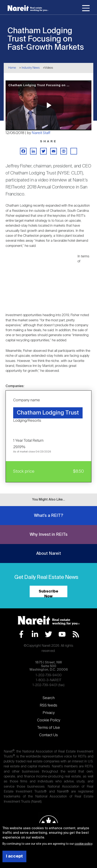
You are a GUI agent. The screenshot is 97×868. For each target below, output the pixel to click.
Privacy (49, 713)
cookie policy (83, 844)
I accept (14, 856)
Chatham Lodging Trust (48, 413)
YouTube (62, 634)
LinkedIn (35, 634)
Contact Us (48, 735)
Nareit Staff (41, 133)
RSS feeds (48, 705)
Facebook (21, 634)
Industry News (31, 68)
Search (49, 698)
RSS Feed (76, 634)
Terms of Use (49, 728)
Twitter (48, 634)
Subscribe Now (48, 593)
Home (12, 68)
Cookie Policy (49, 720)
